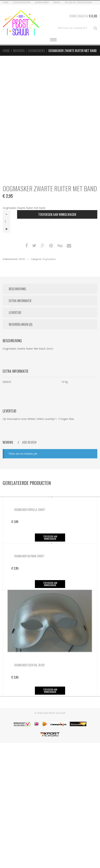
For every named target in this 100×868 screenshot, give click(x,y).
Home (6, 2)
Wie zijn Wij (70, 2)
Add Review (29, 442)
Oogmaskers (37, 51)
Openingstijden (84, 2)
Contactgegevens (22, 2)
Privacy (57, 2)
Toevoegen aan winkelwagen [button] (50, 538)
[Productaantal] (6, 221)
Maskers (19, 51)
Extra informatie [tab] (20, 301)
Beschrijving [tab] (17, 289)
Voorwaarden (42, 2)
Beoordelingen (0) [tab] (21, 324)
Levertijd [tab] (15, 312)
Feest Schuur (57, 713)
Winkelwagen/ (83, 15)
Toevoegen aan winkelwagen (57, 214)
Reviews (8, 442)
